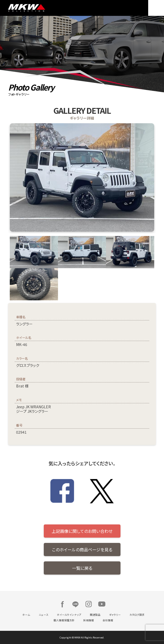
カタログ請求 (137, 615)
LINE (75, 604)
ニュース (44, 615)
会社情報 (108, 620)
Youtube (102, 604)
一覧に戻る (82, 568)
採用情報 (89, 620)
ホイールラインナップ (69, 615)
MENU (156, 8)
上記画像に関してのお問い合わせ (82, 531)
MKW (44, 8)
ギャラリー (115, 615)
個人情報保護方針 (64, 620)
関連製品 (95, 615)
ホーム (26, 615)
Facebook (62, 604)
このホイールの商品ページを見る (82, 550)
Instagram (89, 604)
